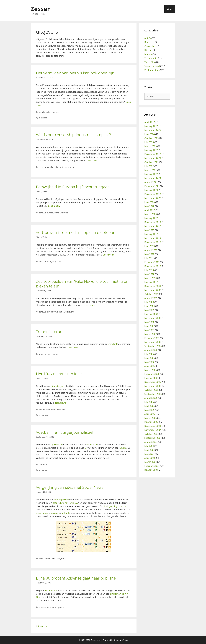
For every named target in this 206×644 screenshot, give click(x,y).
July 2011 (149, 258)
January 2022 (151, 174)
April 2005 (150, 414)
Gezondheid (151, 46)
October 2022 (151, 162)
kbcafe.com (51, 590)
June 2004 (150, 450)
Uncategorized (152, 66)
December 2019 (153, 222)
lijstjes (62, 312)
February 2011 (152, 262)
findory (46, 513)
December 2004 (153, 426)
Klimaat (148, 50)
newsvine (55, 513)
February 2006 (152, 374)
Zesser (40, 9)
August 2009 (151, 298)
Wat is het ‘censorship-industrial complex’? (73, 135)
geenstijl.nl (60, 403)
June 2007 (150, 326)
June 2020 (150, 202)
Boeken (148, 42)
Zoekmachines (152, 70)
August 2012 (151, 250)
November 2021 (153, 178)
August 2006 (151, 350)
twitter (62, 167)
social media (44, 112)
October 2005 (151, 390)
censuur (42, 167)
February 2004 (152, 466)
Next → (44, 626)
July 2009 (149, 302)
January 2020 (151, 218)
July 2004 (149, 446)
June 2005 (150, 406)
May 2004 (149, 454)
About (170, 9)
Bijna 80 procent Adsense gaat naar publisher (77, 578)
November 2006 (153, 342)
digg (38, 513)
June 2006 (150, 358)
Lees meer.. (92, 160)
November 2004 (153, 430)
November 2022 (153, 158)
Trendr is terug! (50, 332)
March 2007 (151, 334)
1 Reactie (43, 118)
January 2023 (151, 150)
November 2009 (153, 290)
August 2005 (151, 398)
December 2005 (153, 382)
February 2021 (152, 186)
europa (50, 213)
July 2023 (149, 142)
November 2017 (153, 238)
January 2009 (151, 314)
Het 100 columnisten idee (59, 374)
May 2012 (149, 254)
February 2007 (152, 338)
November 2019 (153, 226)
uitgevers (55, 112)
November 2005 (153, 386)
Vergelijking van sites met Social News (70, 487)
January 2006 (151, 378)
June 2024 (150, 134)
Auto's (148, 38)
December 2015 (153, 242)
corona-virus (52, 312)
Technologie (151, 58)
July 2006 (149, 354)
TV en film (150, 62)
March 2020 (151, 214)
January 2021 (151, 190)
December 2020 (153, 194)
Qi (86, 448)
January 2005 (151, 422)
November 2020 (153, 198)
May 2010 (149, 274)
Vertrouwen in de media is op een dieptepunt (76, 232)
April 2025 (150, 122)
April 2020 (150, 210)
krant (56, 213)
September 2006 (153, 346)
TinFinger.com (61, 500)
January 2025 (151, 126)
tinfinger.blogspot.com (115, 506)
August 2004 (151, 442)
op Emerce (56, 445)
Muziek (148, 54)
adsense (43, 607)
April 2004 (150, 458)
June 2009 (150, 306)
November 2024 (153, 130)
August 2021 (151, 182)
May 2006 (149, 362)
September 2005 (153, 394)
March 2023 (151, 146)
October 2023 (151, 138)
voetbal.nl (92, 445)
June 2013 (150, 246)
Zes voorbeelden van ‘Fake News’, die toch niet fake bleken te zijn (81, 284)
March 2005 (151, 418)
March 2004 (151, 462)
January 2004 (151, 470)
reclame (51, 607)
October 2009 (151, 294)
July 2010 (149, 270)
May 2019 (149, 230)
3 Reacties (43, 415)
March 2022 (151, 170)
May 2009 (149, 310)
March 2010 (151, 278)
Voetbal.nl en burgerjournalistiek (65, 432)
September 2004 (153, 438)
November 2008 (153, 318)
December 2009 (153, 286)
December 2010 (153, 266)
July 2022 (149, 166)
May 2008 (149, 322)
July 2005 (149, 402)
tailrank (65, 513)
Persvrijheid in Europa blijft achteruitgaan (73, 187)
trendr (47, 354)
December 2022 (153, 154)
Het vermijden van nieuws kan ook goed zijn (75, 73)
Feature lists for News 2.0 (65, 503)
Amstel (123, 448)
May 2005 (149, 410)
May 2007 (149, 330)
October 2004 (151, 434)
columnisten (44, 410)
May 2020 (149, 206)
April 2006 (150, 366)
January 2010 (151, 282)
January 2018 (151, 234)
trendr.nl (112, 344)
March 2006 (151, 370)
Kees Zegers (58, 386)
